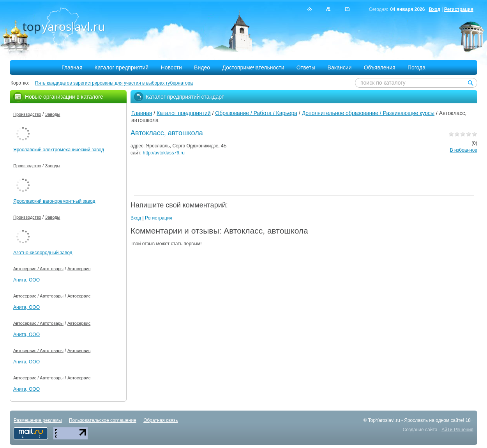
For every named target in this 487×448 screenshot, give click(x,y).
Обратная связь (161, 420)
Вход (434, 9)
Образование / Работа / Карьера (256, 113)
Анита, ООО (26, 280)
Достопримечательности (253, 67)
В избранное (464, 150)
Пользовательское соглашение (103, 420)
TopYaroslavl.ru (384, 420)
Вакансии (340, 67)
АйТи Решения (457, 430)
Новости (171, 67)
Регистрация (459, 9)
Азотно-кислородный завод (43, 253)
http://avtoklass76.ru (164, 153)
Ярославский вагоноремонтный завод (54, 201)
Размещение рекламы (38, 420)
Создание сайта (420, 430)
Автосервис (79, 269)
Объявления (380, 67)
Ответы (306, 67)
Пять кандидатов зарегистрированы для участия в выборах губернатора (114, 83)
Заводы (53, 114)
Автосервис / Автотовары (38, 269)
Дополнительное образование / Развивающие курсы (368, 113)
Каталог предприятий (122, 67)
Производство (27, 114)
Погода (416, 67)
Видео (202, 67)
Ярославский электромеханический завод (59, 150)
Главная (72, 67)
